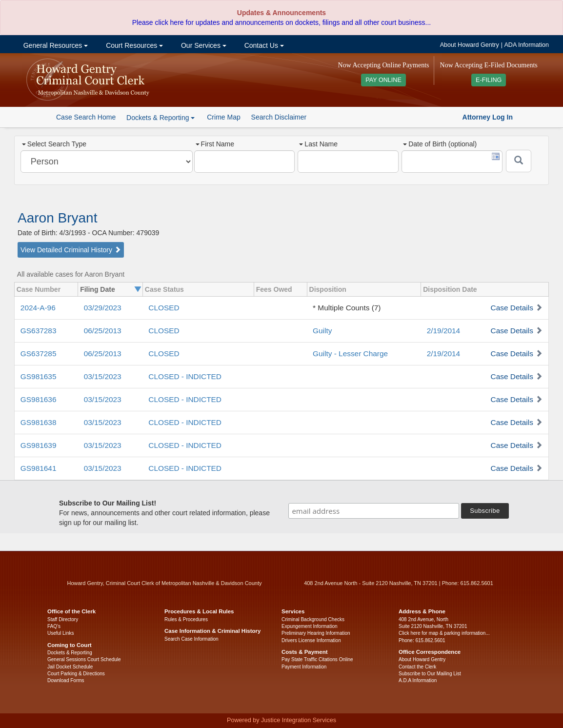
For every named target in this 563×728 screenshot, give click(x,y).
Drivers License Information (311, 640)
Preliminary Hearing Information (316, 633)
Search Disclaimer (279, 117)
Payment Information (304, 667)
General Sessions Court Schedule (84, 659)
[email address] (374, 511)
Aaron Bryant (57, 218)
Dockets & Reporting (70, 653)
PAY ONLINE (383, 80)
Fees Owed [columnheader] (274, 289)
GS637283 (39, 331)
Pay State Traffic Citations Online (317, 659)
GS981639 (39, 445)
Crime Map (223, 117)
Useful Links (60, 633)
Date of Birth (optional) (440, 144)
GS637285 (39, 354)
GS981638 (39, 422)
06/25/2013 (103, 331)
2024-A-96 (38, 308)
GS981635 (39, 376)
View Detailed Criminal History (71, 250)
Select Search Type (54, 144)
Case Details (512, 308)
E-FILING (489, 80)
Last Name (318, 144)
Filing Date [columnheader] (98, 289)
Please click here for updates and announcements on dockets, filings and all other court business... (281, 22)
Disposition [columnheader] (328, 289)
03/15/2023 (103, 376)
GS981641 (39, 468)
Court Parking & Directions (76, 674)
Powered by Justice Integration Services (281, 720)
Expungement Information (310, 626)
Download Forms (66, 680)
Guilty (322, 331)
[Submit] (519, 161)
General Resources (55, 45)
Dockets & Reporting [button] (161, 118)
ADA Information (526, 45)
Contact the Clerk (417, 667)
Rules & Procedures (186, 619)
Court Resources (133, 45)
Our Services (203, 45)
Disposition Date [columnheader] (450, 289)
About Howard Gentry (470, 45)
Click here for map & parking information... (444, 633)
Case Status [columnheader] (164, 289)
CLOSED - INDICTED (185, 376)
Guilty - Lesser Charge (350, 354)
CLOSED (164, 308)
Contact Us (263, 45)
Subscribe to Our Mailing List (430, 674)
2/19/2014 (443, 331)
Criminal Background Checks (313, 619)
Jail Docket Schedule (70, 667)
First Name (215, 144)
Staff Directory (63, 619)
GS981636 (39, 399)
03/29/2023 (103, 308)
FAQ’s (54, 626)
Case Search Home (86, 117)
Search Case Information (191, 639)
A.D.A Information (418, 680)
